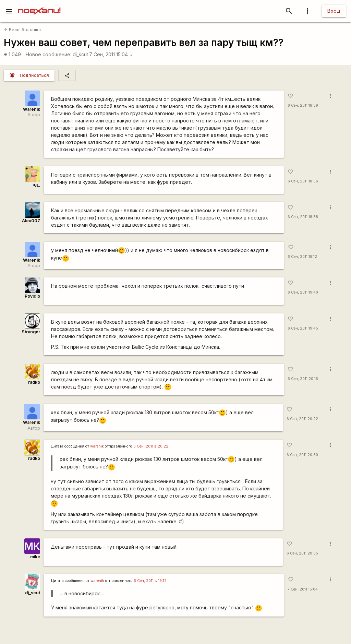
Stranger (31, 332)
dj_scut (80, 54)
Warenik (32, 109)
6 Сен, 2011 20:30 (302, 455)
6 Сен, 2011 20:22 (302, 419)
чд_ (36, 185)
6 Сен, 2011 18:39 (303, 105)
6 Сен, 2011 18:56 (303, 181)
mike (35, 557)
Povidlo (32, 296)
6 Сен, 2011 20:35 (302, 553)
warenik (97, 446)
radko (34, 382)
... (62, 593)
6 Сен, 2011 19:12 (302, 257)
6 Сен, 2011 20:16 (303, 379)
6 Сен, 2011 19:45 (303, 328)
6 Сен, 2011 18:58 (303, 217)
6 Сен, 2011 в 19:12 (150, 581)
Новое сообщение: (49, 54)
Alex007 (31, 221)
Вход (334, 11)
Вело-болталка (22, 30)
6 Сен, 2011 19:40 (303, 292)
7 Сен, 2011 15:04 (111, 54)
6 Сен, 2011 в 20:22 (151, 446)
